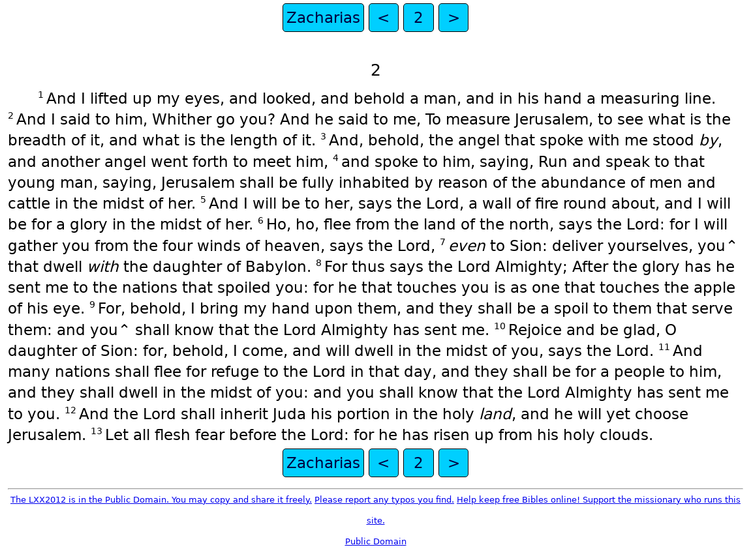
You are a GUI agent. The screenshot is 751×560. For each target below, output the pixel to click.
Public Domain (376, 541)
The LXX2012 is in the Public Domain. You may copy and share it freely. (161, 500)
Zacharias (323, 18)
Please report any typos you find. (384, 500)
